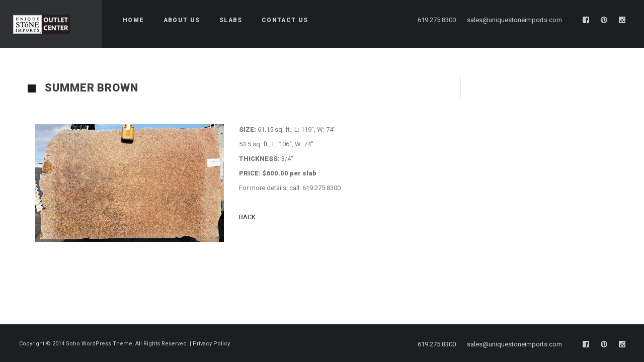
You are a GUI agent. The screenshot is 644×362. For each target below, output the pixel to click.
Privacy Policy (211, 341)
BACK (248, 217)
